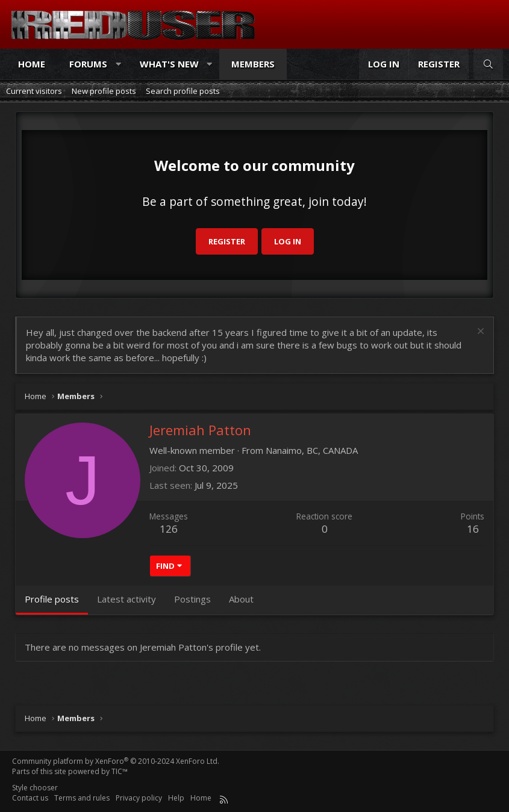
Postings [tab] (192, 599)
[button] (118, 64)
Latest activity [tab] (126, 599)
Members (253, 64)
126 (169, 529)
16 (473, 529)
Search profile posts (183, 91)
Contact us (30, 798)
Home (32, 64)
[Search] (488, 64)
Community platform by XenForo (116, 761)
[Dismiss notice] (479, 333)
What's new (169, 64)
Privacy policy (139, 798)
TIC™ (120, 771)
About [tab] (241, 599)
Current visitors (34, 91)
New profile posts (104, 91)
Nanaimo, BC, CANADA (312, 450)
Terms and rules (82, 798)
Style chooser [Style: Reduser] (35, 788)
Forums (88, 64)
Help (176, 798)
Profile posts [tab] (52, 599)
